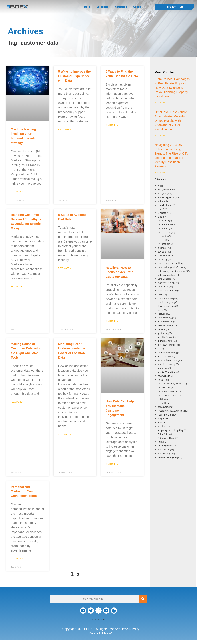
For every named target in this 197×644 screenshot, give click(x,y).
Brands (165, 228)
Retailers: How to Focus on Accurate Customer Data (119, 272)
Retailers (166, 244)
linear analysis (165, 356)
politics (161, 399)
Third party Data (166, 438)
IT (159, 349)
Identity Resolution (167, 337)
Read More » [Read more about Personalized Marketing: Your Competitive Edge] (17, 559)
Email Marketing (166, 298)
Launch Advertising (167, 353)
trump (161, 442)
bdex (160, 209)
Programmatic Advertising (171, 411)
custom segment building (170, 263)
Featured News (165, 321)
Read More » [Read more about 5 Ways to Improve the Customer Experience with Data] (65, 130)
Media (165, 236)
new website (164, 376)
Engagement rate (166, 306)
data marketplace (166, 275)
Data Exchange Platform (170, 267)
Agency (165, 221)
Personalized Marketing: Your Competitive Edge (24, 491)
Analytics (162, 193)
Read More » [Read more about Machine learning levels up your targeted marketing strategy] (17, 192)
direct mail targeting (168, 290)
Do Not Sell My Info (101, 633)
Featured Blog (165, 318)
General (162, 329)
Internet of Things (167, 345)
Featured (166, 232)
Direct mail (163, 286)
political (165, 403)
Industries (121, 7)
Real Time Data (165, 415)
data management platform (171, 271)
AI (159, 186)
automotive (163, 201)
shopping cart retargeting (170, 430)
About (137, 7)
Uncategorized (165, 446)
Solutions (102, 7)
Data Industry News (171, 384)
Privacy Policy (131, 629)
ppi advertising (165, 407)
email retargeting (166, 302)
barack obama (165, 205)
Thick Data (163, 434)
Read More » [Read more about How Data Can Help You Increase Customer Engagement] (112, 464)
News (160, 380)
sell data (162, 426)
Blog (160, 217)
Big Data (162, 213)
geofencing (163, 333)
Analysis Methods (166, 190)
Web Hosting (164, 453)
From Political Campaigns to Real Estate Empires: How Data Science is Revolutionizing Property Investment (172, 88)
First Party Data (165, 325)
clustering (163, 259)
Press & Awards (169, 391)
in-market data (165, 341)
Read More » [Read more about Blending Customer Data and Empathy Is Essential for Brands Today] (17, 287)
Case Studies (164, 256)
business (162, 248)
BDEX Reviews (98, 619)
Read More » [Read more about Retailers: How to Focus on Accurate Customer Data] (112, 321)
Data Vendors (164, 279)
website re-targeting (168, 457)
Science (161, 422)
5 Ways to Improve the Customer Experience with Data (74, 76)
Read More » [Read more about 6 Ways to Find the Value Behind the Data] (112, 125)
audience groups (166, 197)
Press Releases (169, 395)
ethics (161, 310)
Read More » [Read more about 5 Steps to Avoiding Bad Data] (65, 268)
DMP (160, 294)
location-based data (168, 360)
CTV (167, 240)
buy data (162, 252)
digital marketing (166, 283)
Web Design (164, 449)
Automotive (167, 224)
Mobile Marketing (166, 372)
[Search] (143, 599)
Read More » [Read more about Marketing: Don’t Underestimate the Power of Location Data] (65, 434)
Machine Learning (167, 364)
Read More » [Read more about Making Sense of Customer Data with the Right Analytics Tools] (17, 402)
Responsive (163, 419)
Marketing (163, 368)
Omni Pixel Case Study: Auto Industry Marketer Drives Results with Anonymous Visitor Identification (171, 121)
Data (87, 7)
